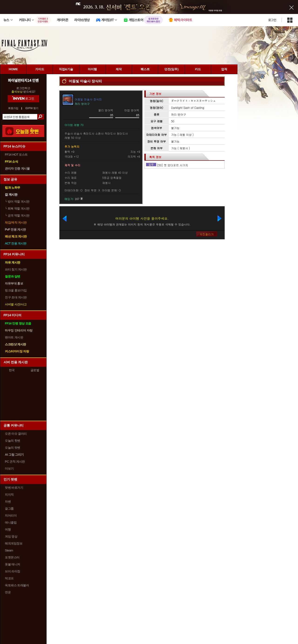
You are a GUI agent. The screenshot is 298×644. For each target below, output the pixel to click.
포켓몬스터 (12, 557)
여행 (8, 529)
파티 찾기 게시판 (16, 269)
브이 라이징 (13, 571)
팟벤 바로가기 (14, 488)
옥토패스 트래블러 (17, 585)
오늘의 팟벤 (13, 448)
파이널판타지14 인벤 (23, 80)
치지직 (9, 495)
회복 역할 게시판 (17, 209)
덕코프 (9, 578)
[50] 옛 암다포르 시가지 (173, 165)
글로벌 (35, 370)
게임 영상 (11, 536)
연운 (8, 592)
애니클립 (11, 522)
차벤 (8, 502)
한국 (12, 370)
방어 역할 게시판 (17, 202)
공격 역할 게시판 (17, 215)
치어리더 (11, 516)
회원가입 (13, 108)
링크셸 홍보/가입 (16, 290)
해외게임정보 (14, 543)
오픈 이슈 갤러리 (16, 434)
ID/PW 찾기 (32, 108)
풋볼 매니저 (13, 564)
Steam (9, 550)
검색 (41, 117)
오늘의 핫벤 (13, 441)
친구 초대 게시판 (16, 297)
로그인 (272, 20)
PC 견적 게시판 (15, 462)
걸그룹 (9, 509)
